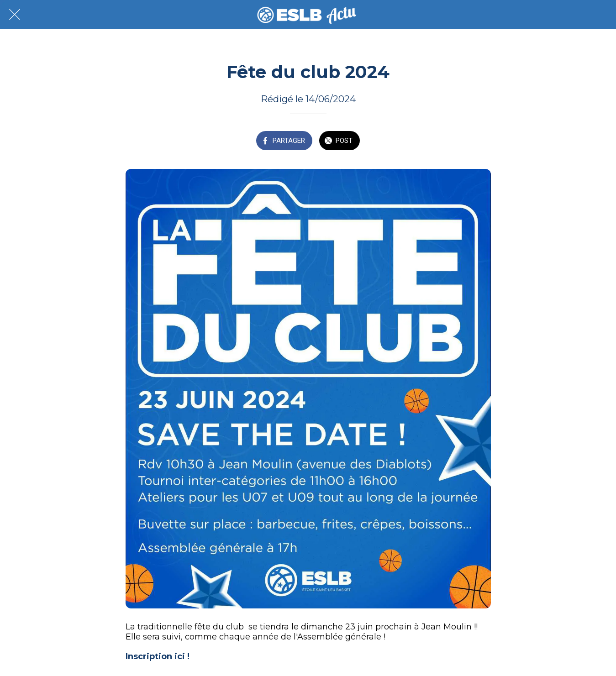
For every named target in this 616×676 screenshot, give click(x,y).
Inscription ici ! (158, 656)
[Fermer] (15, 15)
